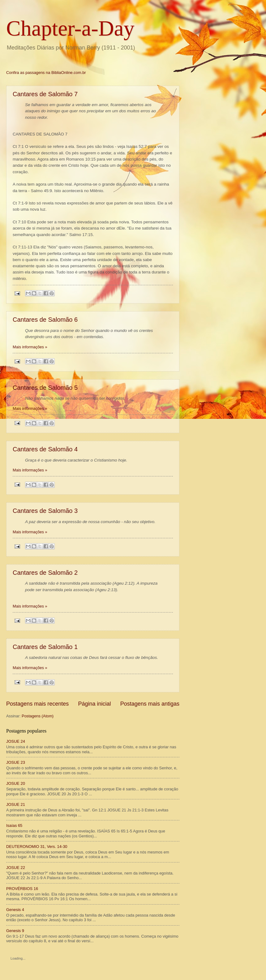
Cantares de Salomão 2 (45, 573)
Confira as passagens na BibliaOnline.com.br (46, 73)
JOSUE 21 (16, 804)
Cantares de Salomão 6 (45, 320)
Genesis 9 (15, 931)
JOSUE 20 (16, 783)
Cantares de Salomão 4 (45, 449)
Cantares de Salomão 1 (45, 647)
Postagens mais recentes (37, 704)
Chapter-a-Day (70, 28)
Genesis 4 (15, 910)
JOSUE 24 (16, 741)
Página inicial (94, 704)
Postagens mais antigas (150, 704)
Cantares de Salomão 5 (45, 388)
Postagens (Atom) (38, 716)
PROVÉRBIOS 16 (22, 889)
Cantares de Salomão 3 (45, 511)
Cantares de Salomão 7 (45, 94)
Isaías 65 (14, 825)
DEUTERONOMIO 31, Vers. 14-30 (37, 847)
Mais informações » (30, 347)
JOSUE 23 (16, 762)
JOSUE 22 (16, 868)
